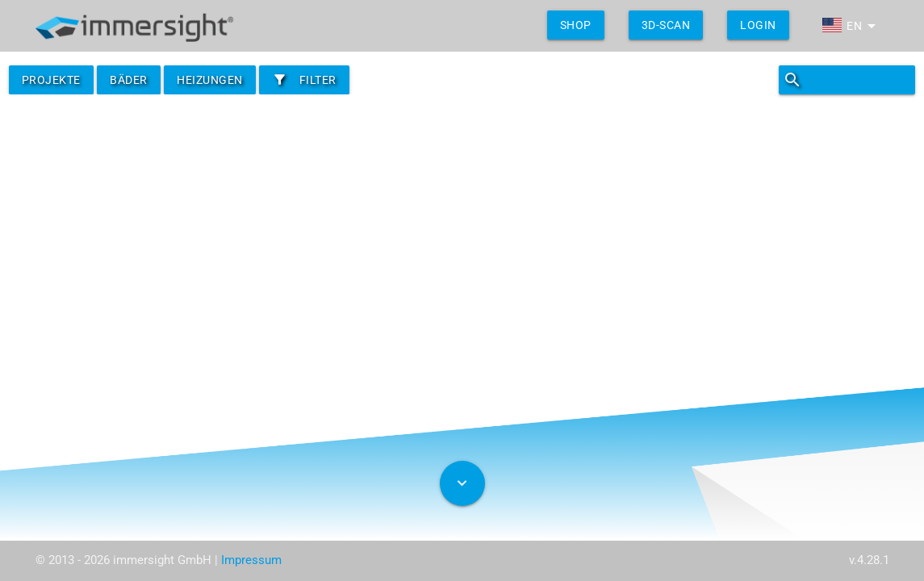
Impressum (251, 560)
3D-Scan (666, 25)
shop (576, 25)
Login (758, 25)
